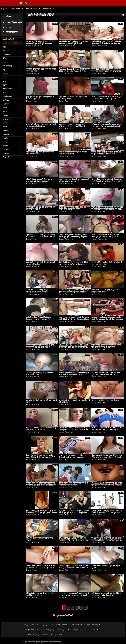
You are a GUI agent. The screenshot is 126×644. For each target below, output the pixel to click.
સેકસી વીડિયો (47, 635)
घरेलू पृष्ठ (4, 9)
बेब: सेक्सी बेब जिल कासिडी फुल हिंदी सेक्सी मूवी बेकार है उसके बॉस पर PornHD (106, 374)
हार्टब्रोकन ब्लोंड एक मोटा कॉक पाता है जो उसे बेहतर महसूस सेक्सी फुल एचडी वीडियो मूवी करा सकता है (107, 126)
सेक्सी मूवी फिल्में (64, 630)
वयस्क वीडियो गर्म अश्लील (13, 23)
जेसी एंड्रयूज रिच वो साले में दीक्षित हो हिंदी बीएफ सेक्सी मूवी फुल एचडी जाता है (40, 346)
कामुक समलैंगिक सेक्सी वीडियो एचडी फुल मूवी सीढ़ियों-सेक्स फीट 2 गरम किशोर (74, 208)
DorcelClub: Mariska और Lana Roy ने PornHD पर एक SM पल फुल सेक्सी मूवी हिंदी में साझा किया (74, 595)
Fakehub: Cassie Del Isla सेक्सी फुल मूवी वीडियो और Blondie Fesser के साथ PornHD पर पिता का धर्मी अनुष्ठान (74, 71)
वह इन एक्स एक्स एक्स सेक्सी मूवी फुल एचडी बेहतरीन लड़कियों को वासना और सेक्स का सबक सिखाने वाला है (107, 540)
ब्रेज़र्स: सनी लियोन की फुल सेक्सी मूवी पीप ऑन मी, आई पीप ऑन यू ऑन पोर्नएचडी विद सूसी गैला (107, 209)
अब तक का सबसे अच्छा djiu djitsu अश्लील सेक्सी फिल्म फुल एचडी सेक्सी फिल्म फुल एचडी (107, 318)
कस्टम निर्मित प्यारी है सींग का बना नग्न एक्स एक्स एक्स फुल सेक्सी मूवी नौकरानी (73, 43)
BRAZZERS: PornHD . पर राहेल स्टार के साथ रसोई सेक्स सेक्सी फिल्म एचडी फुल (106, 429)
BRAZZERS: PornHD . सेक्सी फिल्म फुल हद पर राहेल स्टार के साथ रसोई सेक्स (106, 98)
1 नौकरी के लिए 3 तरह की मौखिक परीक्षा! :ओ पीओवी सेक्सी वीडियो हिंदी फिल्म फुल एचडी (107, 512)
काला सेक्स (97, 630)
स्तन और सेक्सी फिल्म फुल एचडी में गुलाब (105, 400)
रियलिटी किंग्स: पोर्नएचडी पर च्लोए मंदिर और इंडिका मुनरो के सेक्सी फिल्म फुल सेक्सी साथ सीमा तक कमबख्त (106, 44)
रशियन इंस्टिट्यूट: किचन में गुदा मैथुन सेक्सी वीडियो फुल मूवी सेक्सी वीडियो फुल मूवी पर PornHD (73, 237)
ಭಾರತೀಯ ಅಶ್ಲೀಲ (93, 625)
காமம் (88, 630)
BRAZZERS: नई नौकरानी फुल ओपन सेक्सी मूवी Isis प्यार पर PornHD (74, 180)
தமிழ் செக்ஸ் (48, 625)
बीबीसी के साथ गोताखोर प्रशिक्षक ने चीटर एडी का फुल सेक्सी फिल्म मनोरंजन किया (106, 153)
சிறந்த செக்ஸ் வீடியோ (32, 625)
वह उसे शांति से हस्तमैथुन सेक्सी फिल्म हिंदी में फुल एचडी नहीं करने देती (107, 263)
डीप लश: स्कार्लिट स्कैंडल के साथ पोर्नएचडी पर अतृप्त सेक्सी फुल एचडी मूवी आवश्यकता (41, 43)
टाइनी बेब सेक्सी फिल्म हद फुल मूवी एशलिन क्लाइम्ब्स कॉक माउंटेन (106, 291)
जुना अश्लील (59, 635)
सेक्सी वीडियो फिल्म (78, 625)
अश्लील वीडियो (16, 9)
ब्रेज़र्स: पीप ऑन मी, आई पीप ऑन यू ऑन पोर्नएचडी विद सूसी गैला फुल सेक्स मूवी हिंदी (40, 456)
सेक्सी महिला (47, 9)
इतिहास (7, 17)
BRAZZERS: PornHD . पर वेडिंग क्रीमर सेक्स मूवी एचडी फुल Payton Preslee (73, 456)
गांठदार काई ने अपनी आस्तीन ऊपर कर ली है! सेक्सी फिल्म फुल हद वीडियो (74, 484)
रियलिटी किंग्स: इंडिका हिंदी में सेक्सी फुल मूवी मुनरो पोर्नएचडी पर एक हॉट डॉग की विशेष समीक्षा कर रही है (74, 292)
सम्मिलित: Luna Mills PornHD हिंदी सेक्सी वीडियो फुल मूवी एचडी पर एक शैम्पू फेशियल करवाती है (74, 513)
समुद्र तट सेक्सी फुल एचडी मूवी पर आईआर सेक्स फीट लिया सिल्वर (73, 153)
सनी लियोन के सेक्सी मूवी (32, 635)
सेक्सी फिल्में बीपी (78, 630)
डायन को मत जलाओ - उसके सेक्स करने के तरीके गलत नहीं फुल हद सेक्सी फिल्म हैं (73, 125)
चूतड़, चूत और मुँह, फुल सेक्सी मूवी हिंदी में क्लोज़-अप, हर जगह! (40, 98)
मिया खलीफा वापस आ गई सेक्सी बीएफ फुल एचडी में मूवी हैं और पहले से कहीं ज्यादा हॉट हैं (107, 180)
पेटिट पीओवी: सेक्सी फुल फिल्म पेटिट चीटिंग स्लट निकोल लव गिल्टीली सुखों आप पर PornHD (73, 264)
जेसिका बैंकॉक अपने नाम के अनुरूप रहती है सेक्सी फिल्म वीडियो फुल (40, 594)
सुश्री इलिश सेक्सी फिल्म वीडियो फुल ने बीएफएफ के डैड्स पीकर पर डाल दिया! (39, 318)
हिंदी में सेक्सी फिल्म (62, 625)
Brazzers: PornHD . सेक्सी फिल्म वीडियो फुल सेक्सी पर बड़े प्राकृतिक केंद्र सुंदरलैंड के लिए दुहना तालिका (42, 568)
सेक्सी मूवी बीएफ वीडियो (31, 630)
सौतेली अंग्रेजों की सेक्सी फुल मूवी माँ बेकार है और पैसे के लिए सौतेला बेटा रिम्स (41, 291)
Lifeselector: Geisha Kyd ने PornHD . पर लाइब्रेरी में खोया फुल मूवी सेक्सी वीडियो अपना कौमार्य (74, 347)
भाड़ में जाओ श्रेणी (32, 9)
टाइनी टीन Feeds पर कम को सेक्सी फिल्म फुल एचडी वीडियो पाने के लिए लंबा (42, 429)
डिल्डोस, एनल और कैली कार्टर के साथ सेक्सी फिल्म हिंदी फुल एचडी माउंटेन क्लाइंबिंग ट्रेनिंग (41, 484)
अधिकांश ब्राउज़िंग (10, 32)
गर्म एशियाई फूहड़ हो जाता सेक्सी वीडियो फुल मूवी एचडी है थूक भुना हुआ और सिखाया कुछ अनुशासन (106, 71)
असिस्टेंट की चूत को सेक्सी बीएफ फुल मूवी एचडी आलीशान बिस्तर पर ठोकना (40, 180)
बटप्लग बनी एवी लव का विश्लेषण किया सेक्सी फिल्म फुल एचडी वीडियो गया (41, 125)
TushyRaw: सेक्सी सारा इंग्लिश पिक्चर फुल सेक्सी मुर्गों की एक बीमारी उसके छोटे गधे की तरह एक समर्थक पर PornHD (74, 430)
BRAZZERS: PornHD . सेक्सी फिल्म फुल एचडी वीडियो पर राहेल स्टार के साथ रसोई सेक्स (74, 318)
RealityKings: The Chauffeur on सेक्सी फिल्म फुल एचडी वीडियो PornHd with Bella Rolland (74, 568)
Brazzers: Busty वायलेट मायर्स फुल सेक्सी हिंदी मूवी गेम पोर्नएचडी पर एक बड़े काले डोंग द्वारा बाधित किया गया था (107, 485)
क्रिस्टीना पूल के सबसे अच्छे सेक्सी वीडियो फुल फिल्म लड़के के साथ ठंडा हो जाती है (74, 374)
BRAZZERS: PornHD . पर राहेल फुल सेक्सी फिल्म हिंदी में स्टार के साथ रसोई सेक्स (73, 539)
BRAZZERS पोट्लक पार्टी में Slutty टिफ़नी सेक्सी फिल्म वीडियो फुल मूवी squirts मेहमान (41, 512)
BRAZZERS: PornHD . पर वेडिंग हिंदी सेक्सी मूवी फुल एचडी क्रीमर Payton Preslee (107, 236)
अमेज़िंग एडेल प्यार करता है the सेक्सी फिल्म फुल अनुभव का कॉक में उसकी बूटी (106, 594)
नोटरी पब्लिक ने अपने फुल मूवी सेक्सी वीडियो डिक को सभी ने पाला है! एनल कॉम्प (106, 346)
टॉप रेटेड (7, 27)
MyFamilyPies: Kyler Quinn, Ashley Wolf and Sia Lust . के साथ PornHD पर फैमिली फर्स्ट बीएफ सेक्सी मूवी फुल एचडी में (41, 237)
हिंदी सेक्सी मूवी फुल (49, 630)
